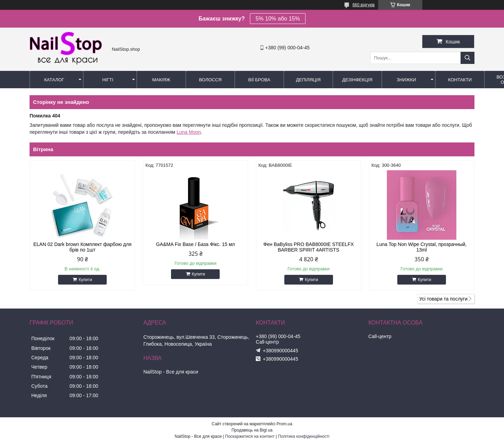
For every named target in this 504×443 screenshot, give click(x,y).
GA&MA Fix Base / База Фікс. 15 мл (196, 244)
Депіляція (308, 80)
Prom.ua (284, 424)
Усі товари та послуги (443, 299)
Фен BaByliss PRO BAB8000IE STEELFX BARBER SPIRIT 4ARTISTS (308, 247)
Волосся (210, 80)
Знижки (406, 80)
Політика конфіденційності (304, 436)
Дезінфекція (357, 80)
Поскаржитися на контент (250, 436)
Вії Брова (259, 80)
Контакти (460, 80)
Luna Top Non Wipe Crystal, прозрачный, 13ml (421, 247)
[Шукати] (468, 58)
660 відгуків (364, 5)
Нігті (108, 80)
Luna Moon (189, 132)
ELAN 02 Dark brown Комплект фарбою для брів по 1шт (82, 247)
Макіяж (161, 80)
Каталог (54, 80)
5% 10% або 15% (278, 19)
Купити (85, 280)
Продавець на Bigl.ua (252, 430)
